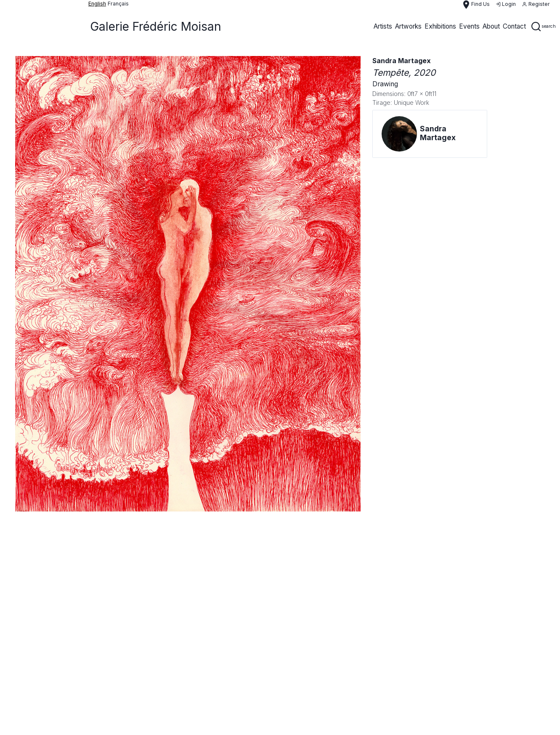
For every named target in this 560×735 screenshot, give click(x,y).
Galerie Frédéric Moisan (156, 27)
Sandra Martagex (402, 61)
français (118, 4)
